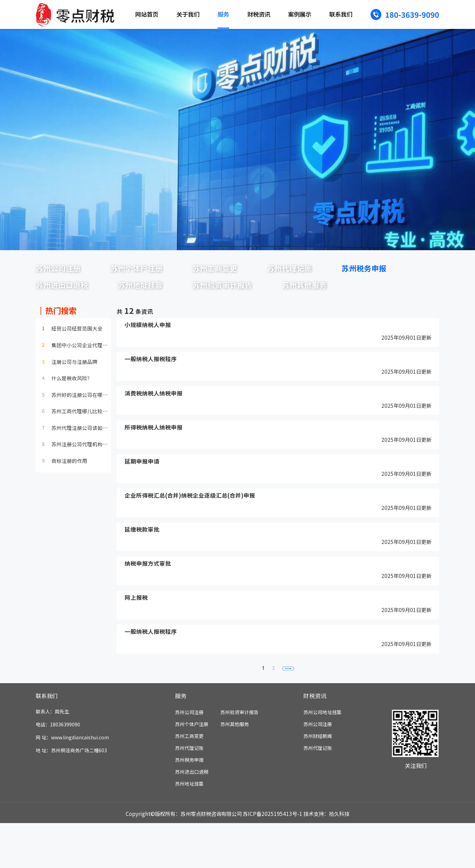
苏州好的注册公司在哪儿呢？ (85, 427)
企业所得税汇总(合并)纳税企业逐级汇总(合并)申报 (190, 531)
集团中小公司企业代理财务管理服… (92, 377)
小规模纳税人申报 (148, 357)
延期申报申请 (142, 496)
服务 (223, 14)
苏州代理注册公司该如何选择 (85, 460)
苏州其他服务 (65, 314)
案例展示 (300, 14)
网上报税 (136, 635)
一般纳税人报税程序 (151, 392)
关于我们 (188, 14)
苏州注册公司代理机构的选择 (85, 476)
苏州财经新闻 (318, 781)
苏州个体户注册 (159, 271)
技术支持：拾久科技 (326, 858)
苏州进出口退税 (159, 292)
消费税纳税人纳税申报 (154, 426)
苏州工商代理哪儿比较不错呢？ (87, 443)
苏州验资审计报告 (352, 292)
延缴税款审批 (142, 565)
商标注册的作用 (69, 493)
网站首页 (147, 14)
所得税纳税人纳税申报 (154, 461)
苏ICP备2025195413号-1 (273, 858)
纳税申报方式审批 (148, 600)
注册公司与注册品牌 (74, 393)
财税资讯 (259, 14)
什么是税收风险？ (72, 410)
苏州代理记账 (342, 271)
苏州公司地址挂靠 (322, 757)
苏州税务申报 (65, 292)
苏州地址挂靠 (253, 292)
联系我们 (341, 14)
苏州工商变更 (253, 271)
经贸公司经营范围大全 (77, 360)
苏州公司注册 (65, 271)
